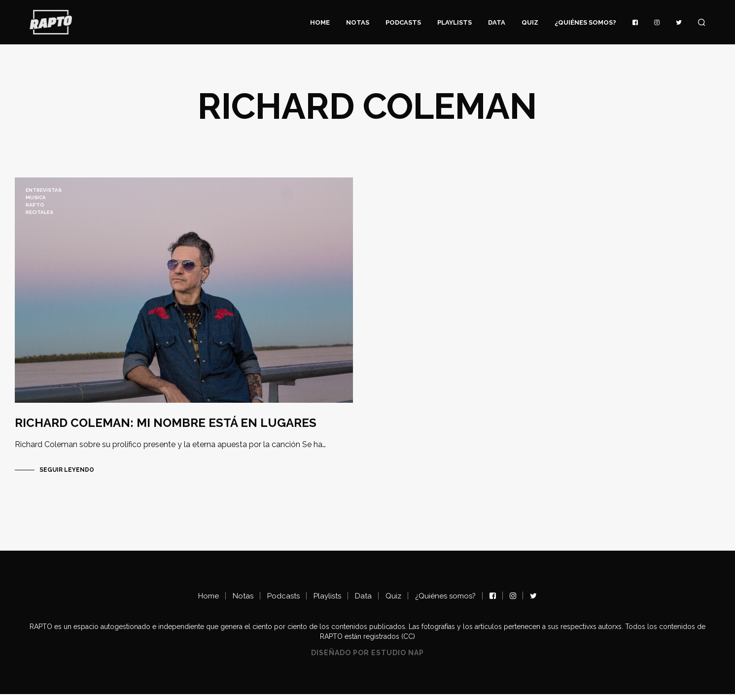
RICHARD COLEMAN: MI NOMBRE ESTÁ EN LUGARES (166, 428)
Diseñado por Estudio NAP (367, 658)
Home (320, 22)
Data (497, 22)
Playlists (455, 22)
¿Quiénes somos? (585, 22)
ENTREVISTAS (44, 190)
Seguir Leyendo (67, 475)
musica (36, 197)
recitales (39, 212)
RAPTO (35, 205)
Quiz (530, 22)
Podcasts (403, 22)
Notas (358, 22)
